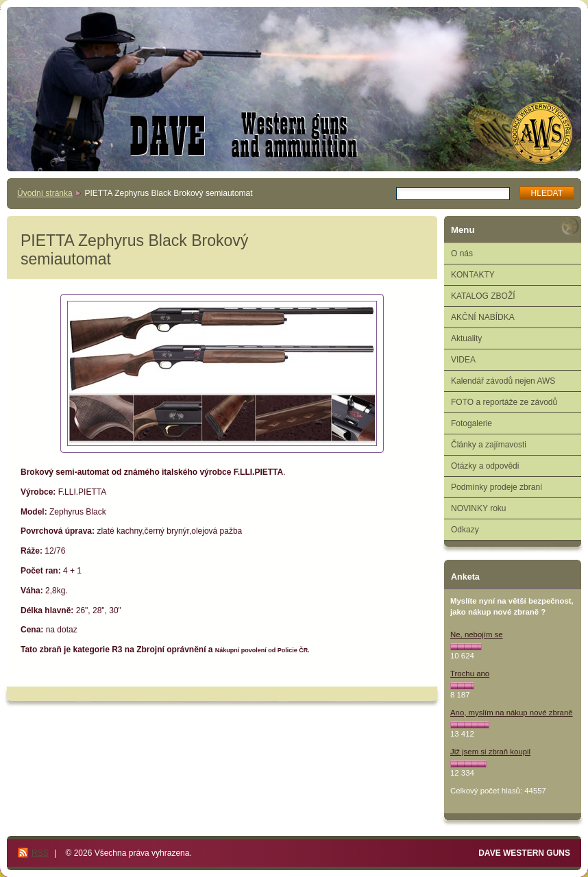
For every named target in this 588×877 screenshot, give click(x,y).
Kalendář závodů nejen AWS (503, 381)
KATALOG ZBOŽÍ (483, 296)
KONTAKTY (473, 275)
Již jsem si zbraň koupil (490, 752)
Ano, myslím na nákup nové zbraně (512, 713)
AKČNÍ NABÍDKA (483, 317)
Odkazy (465, 530)
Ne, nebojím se (477, 634)
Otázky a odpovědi (485, 466)
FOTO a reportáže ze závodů (504, 402)
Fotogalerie (471, 423)
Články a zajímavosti (489, 445)
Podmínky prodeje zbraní (497, 487)
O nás (462, 254)
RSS (40, 853)
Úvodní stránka (45, 193)
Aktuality (466, 338)
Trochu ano (470, 674)
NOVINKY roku (478, 508)
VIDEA (463, 360)
